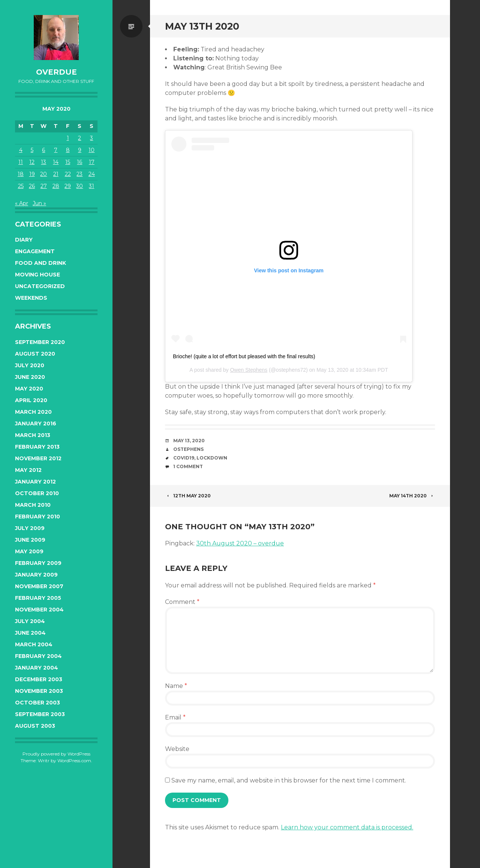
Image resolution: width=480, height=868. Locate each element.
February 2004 (38, 656)
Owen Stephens (249, 370)
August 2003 (35, 726)
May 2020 (29, 389)
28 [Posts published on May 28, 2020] (56, 186)
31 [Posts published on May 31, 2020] (91, 186)
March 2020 (33, 412)
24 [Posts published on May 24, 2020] (92, 174)
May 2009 (29, 551)
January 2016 (36, 423)
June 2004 (30, 633)
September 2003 (40, 714)
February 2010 (37, 517)
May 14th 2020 (412, 496)
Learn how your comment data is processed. (347, 827)
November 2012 (38, 458)
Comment (182, 602)
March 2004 (34, 644)
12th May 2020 (188, 496)
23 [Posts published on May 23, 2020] (79, 174)
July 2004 (30, 621)
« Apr (22, 203)
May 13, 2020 (189, 441)
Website (177, 749)
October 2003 (37, 703)
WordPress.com (74, 761)
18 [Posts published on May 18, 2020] (21, 174)
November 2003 (39, 691)
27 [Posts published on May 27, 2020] (44, 186)
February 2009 (38, 563)
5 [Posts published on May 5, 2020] (32, 150)
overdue (56, 72)
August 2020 (35, 354)
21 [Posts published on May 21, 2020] (56, 174)
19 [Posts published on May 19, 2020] (32, 174)
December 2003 (39, 679)
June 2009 (30, 540)
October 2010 (37, 493)
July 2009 (30, 528)
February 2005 (38, 598)
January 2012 (35, 482)
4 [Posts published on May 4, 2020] (21, 150)
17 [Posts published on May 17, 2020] (92, 162)
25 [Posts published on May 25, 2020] (21, 186)
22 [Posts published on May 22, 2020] (68, 174)
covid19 (184, 458)
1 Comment (188, 466)
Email (175, 717)
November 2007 (39, 586)
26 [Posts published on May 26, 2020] (32, 186)
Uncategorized (40, 286)
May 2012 (28, 470)
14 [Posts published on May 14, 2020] (56, 162)
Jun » (39, 203)
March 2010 (33, 505)
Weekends (31, 298)
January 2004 (37, 668)
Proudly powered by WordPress (56, 754)
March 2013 (33, 435)
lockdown (212, 458)
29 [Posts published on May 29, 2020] (68, 186)
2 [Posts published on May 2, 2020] (79, 138)
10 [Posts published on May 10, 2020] (91, 150)
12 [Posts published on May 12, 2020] (32, 162)
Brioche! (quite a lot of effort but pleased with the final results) (244, 356)
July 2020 (30, 365)
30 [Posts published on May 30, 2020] (79, 186)
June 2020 (30, 377)
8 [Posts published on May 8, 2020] (68, 150)
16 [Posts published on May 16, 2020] (79, 162)
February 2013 (37, 447)
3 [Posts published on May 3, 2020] (91, 138)
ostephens (188, 449)
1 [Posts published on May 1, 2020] (68, 138)
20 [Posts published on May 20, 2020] (43, 174)
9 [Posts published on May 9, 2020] (80, 150)
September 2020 (40, 342)
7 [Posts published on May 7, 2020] (56, 150)
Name (176, 686)
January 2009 (36, 575)
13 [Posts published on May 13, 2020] (43, 162)
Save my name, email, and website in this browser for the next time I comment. (289, 780)
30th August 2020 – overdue (240, 543)
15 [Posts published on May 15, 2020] (68, 162)
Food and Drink (40, 263)
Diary (24, 240)
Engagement (35, 251)
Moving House (37, 275)
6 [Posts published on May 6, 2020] (43, 150)
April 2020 (31, 400)
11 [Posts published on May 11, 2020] (21, 162)
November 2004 (39, 610)
